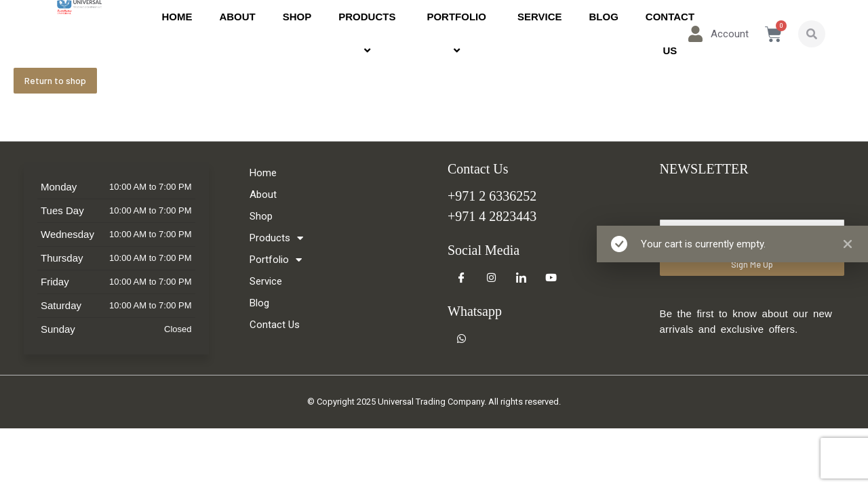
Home (177, 17)
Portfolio (458, 34)
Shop (297, 17)
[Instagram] (491, 277)
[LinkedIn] (521, 277)
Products (369, 34)
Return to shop (55, 80)
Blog (604, 17)
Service (540, 17)
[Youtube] (551, 277)
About (237, 17)
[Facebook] (461, 277)
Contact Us (670, 34)
